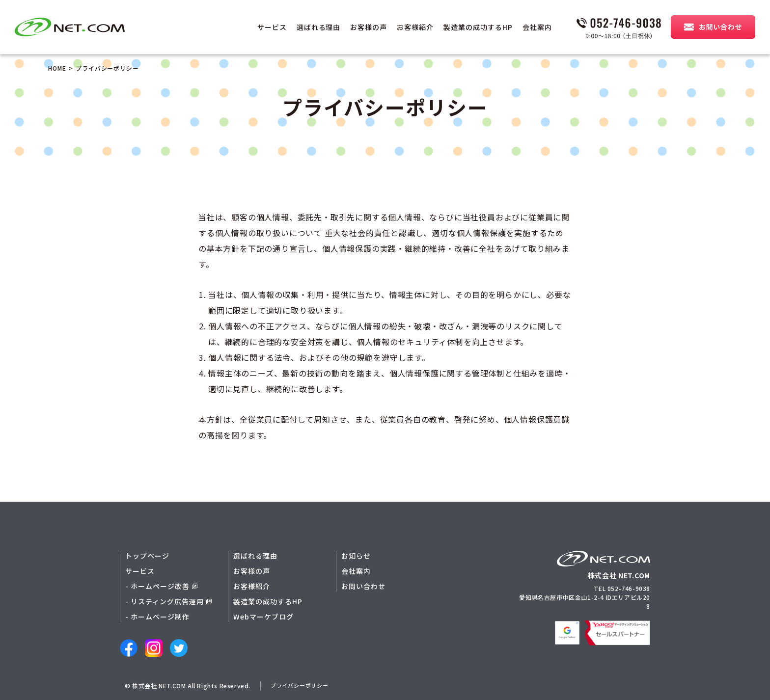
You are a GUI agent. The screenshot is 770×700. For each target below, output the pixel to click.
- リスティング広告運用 (168, 601)
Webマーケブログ (263, 617)
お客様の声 (369, 27)
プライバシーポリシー (302, 686)
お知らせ (356, 556)
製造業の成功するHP (478, 27)
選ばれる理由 (319, 27)
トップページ (147, 556)
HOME (57, 68)
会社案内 (537, 27)
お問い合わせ (363, 586)
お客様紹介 (415, 27)
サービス (272, 27)
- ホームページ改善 (161, 586)
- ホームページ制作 (157, 617)
